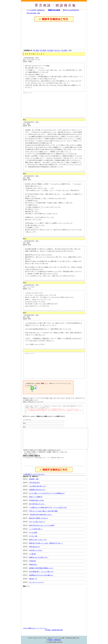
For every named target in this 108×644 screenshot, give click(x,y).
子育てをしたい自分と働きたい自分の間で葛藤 (43, 511)
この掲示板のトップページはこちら (34, 474)
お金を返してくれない (36, 550)
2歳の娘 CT (33, 579)
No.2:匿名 (43, 50)
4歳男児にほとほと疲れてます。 (39, 557)
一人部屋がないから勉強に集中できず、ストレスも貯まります (48, 507)
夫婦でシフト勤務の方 (36, 497)
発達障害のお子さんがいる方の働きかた (41, 575)
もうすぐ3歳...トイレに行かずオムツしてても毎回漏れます (47, 493)
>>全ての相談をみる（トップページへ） (35, 628)
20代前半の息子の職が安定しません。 (41, 515)
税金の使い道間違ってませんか (38, 518)
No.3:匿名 (50, 50)
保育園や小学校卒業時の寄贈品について (41, 568)
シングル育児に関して (36, 529)
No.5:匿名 (64, 50)
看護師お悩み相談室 (54, 10)
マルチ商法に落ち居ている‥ (38, 486)
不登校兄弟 (32, 561)
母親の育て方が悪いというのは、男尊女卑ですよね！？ (46, 543)
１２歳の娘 (32, 554)
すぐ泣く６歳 (33, 536)
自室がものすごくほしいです (38, 540)
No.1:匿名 (36, 50)
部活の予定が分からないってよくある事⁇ (42, 525)
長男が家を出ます (34, 547)
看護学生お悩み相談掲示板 (71, 10)
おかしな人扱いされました (37, 522)
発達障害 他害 (34, 479)
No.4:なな (57, 50)
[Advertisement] (54, 36)
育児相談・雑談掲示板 (56, 5)
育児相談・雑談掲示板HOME (54, 630)
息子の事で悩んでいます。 (37, 504)
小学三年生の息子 (34, 483)
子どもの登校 (33, 533)
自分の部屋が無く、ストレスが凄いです (41, 572)
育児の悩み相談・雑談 (33, 13)
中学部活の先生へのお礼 (36, 500)
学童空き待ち (33, 565)
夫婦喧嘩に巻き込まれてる (37, 490)
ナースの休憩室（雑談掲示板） (36, 10)
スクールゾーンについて (36, 582)
